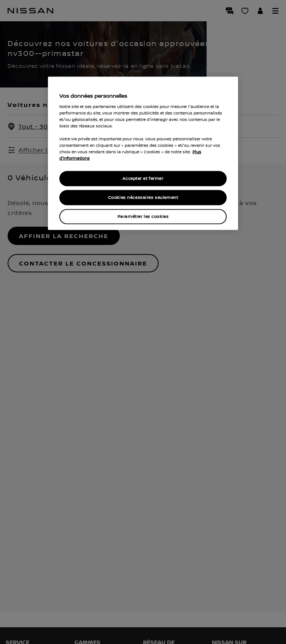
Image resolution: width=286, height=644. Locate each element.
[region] (143, 153)
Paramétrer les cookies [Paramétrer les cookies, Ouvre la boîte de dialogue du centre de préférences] (143, 217)
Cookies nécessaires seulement (143, 198)
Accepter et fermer (143, 179)
